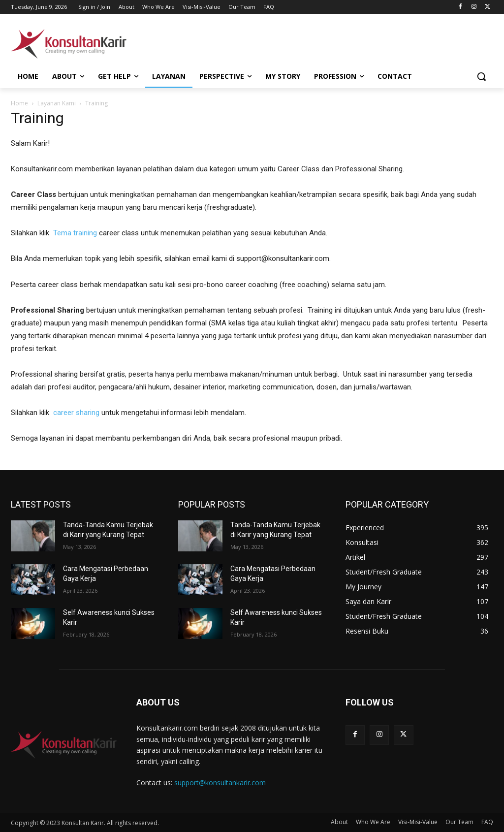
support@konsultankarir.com (220, 783)
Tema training (75, 233)
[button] (481, 76)
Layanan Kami (57, 103)
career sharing (76, 413)
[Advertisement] (242, 42)
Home (19, 103)
